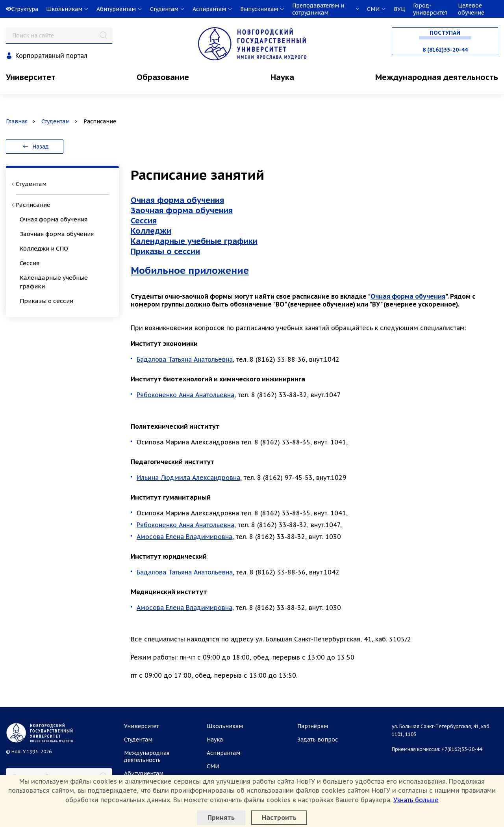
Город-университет (430, 9)
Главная (17, 121)
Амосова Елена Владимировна (184, 537)
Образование (163, 77)
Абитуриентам (144, 773)
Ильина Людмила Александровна (188, 478)
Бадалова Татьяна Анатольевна (185, 359)
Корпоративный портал (51, 56)
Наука (282, 77)
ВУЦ (399, 9)
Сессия (30, 263)
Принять (221, 818)
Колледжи (151, 231)
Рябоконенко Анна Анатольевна (185, 395)
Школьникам (225, 726)
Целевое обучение (471, 9)
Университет (31, 77)
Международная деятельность (437, 77)
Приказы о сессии (46, 301)
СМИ (213, 766)
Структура (25, 9)
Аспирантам (223, 753)
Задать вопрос (318, 740)
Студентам (56, 121)
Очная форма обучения (54, 219)
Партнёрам (313, 726)
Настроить (279, 818)
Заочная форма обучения (57, 234)
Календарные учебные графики (54, 282)
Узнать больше (416, 800)
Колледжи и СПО (44, 248)
